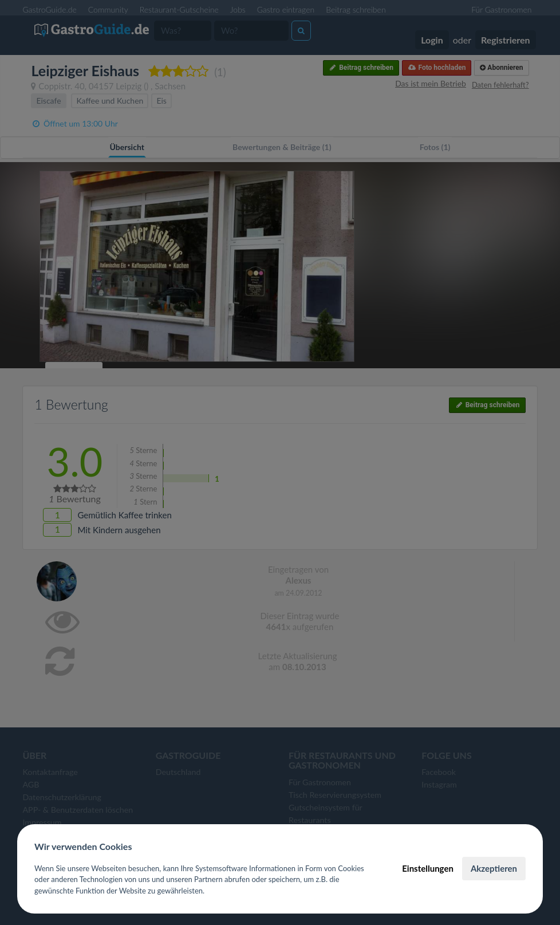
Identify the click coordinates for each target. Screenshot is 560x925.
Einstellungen (428, 868)
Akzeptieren (494, 868)
